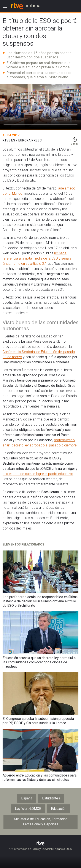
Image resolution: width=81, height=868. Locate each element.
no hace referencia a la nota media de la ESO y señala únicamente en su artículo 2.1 (37, 258)
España (27, 798)
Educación (59, 809)
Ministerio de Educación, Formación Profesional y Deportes (41, 822)
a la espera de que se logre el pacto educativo (38, 474)
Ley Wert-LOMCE (28, 809)
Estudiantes (51, 798)
